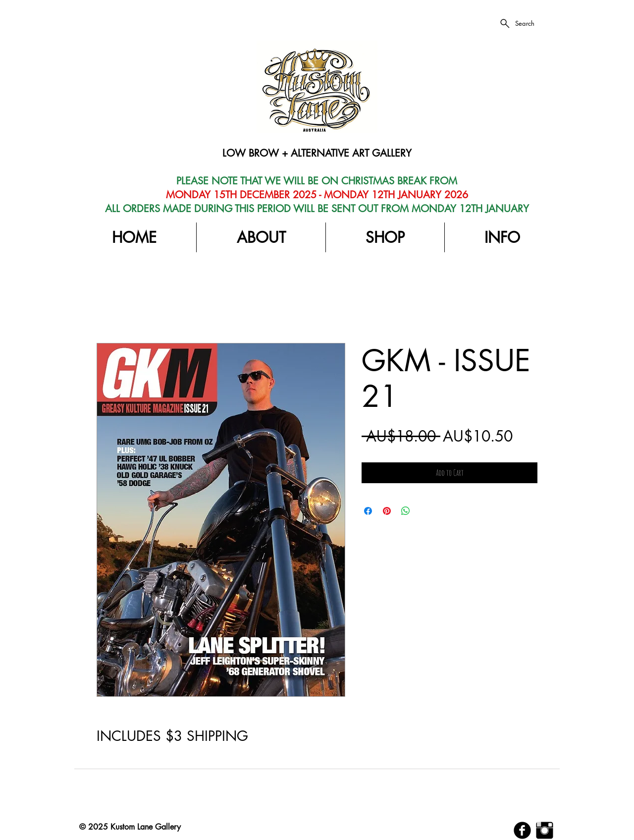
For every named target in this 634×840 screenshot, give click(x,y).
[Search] (517, 23)
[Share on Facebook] (368, 511)
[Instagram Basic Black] (545, 830)
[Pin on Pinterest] (387, 511)
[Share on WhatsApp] (406, 511)
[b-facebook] (522, 830)
